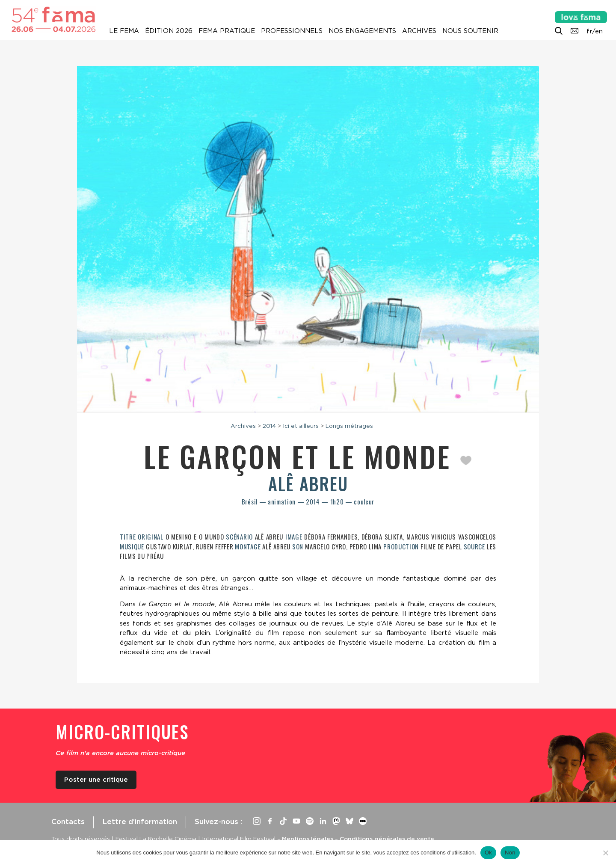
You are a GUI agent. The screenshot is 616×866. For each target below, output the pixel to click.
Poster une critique (96, 780)
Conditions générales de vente (387, 839)
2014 (269, 426)
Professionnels (292, 31)
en (599, 31)
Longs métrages (349, 426)
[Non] (605, 853)
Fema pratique (227, 31)
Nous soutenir (470, 31)
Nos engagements (362, 31)
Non (510, 853)
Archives (419, 31)
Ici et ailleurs (301, 426)
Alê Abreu (308, 483)
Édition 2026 (169, 31)
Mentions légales (308, 839)
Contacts (68, 822)
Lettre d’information (140, 822)
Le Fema (124, 31)
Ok (488, 853)
